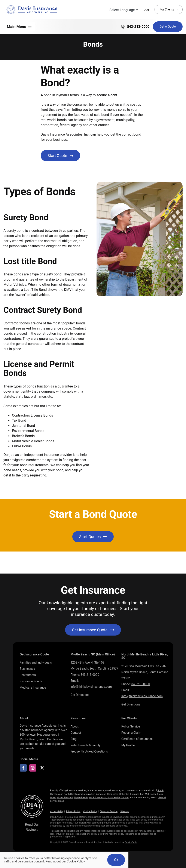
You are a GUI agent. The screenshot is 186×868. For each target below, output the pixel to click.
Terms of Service (109, 811)
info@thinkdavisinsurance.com (91, 687)
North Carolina (71, 794)
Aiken (92, 794)
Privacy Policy (73, 811)
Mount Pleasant (65, 798)
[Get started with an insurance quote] (93, 537)
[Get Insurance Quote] (168, 27)
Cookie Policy (90, 811)
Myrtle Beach (81, 798)
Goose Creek (156, 794)
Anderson (101, 794)
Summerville (114, 798)
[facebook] (23, 768)
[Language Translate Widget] (123, 10)
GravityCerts (131, 842)
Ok (116, 860)
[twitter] (42, 768)
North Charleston (97, 798)
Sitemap (125, 811)
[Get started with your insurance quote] (93, 630)
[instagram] (33, 768)
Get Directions (80, 695)
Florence (135, 794)
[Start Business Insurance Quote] (60, 156)
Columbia (124, 794)
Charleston (113, 794)
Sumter (125, 798)
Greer (53, 798)
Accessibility (57, 811)
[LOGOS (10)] (32, 796)
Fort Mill (144, 794)
